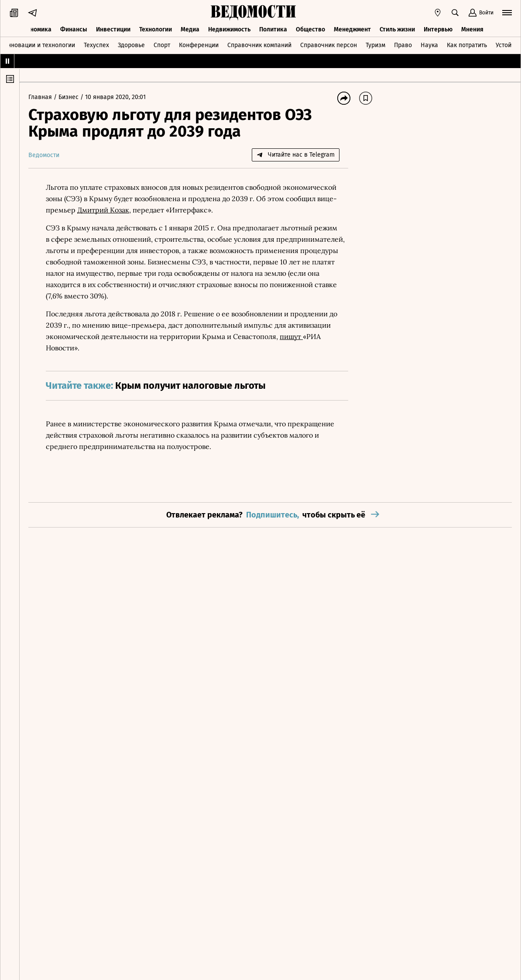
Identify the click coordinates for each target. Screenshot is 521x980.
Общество (310, 29)
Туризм (375, 45)
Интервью (438, 29)
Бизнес (69, 97)
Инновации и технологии (39, 45)
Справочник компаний (259, 45)
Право (403, 45)
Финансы (74, 29)
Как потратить (467, 45)
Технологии (156, 29)
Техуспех (96, 45)
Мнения (472, 29)
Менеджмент (352, 29)
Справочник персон (329, 45)
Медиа (190, 29)
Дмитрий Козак (103, 210)
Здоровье (131, 45)
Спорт (162, 45)
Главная (41, 97)
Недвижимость (229, 29)
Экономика (36, 29)
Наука (429, 45)
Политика (273, 29)
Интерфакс (189, 210)
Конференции (199, 45)
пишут (291, 336)
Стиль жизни (397, 29)
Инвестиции (113, 29)
